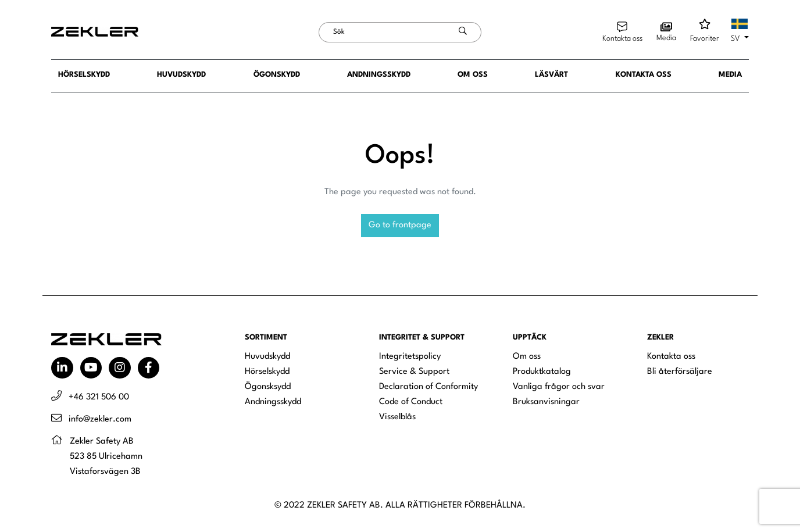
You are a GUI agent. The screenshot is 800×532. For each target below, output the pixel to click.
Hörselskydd (84, 75)
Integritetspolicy (410, 357)
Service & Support (414, 372)
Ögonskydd (277, 75)
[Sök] (382, 32)
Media (730, 75)
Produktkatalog (542, 372)
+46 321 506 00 (99, 397)
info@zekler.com (100, 419)
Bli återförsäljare (680, 372)
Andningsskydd (379, 75)
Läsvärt (551, 75)
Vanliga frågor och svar (559, 387)
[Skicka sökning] (463, 32)
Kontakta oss (644, 75)
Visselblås (397, 417)
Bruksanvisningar (546, 402)
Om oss (473, 75)
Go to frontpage (400, 225)
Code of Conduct (411, 402)
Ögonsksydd (268, 387)
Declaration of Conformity (428, 387)
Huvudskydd (181, 75)
